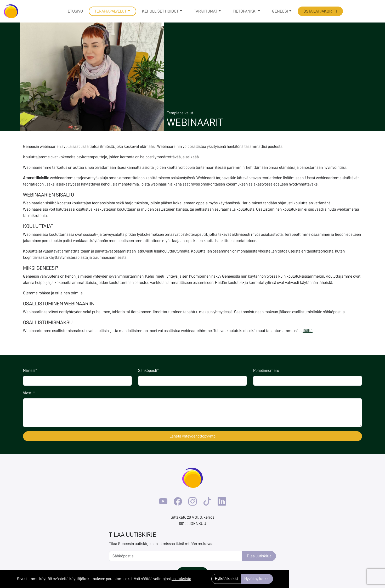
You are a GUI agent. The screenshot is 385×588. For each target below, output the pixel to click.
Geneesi (282, 11)
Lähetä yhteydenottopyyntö (192, 436)
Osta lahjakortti (320, 11)
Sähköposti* (148, 371)
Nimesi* (30, 371)
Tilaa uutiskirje (259, 556)
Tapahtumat (208, 11)
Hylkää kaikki (226, 579)
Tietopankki (247, 11)
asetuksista (181, 579)
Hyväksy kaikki (257, 579)
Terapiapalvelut (112, 11)
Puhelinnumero (266, 371)
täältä (308, 331)
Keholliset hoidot (162, 11)
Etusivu (75, 11)
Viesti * (29, 393)
